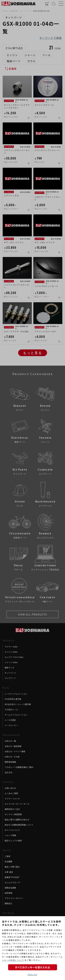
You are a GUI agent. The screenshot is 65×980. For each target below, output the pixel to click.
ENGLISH (32, 975)
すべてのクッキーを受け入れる (32, 967)
